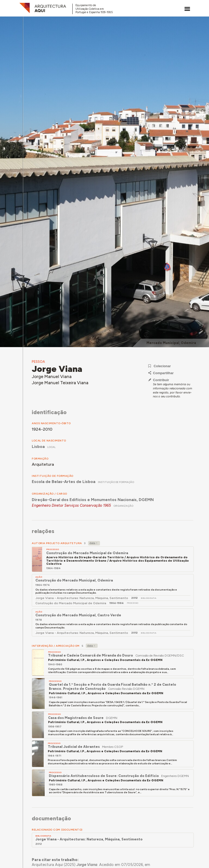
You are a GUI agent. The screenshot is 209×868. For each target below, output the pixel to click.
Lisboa (38, 447)
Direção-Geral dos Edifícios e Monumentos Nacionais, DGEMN (93, 500)
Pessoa (38, 362)
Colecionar (160, 366)
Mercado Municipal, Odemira (171, 343)
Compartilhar (161, 373)
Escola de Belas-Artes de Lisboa (64, 482)
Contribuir (159, 380)
